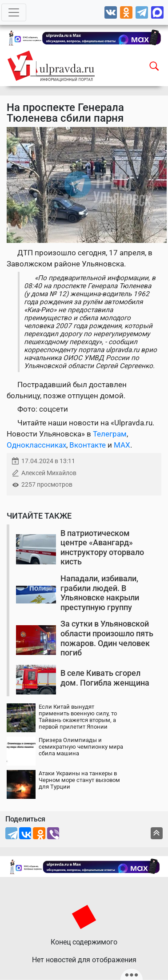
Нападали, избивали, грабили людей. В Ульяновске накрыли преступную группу (100, 593)
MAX (122, 445)
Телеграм (110, 434)
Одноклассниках (36, 445)
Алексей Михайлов (49, 473)
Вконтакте (88, 445)
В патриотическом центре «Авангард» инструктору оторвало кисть (102, 548)
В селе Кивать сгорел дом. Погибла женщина (105, 678)
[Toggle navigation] (14, 12)
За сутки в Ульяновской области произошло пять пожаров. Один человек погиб (107, 638)
